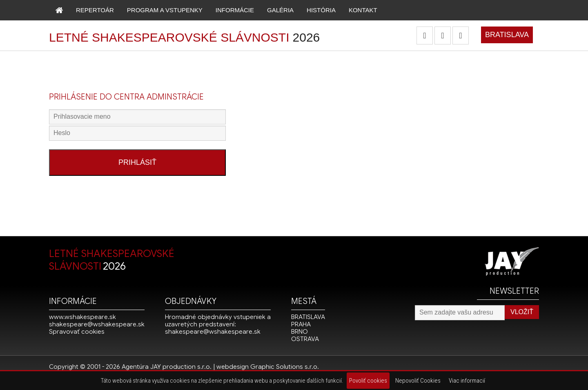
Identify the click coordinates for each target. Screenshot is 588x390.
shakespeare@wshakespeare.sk (97, 324)
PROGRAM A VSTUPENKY (165, 10)
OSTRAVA (305, 339)
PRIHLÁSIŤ (137, 162)
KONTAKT (363, 10)
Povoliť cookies (368, 381)
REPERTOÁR (95, 10)
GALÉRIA (280, 10)
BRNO (300, 332)
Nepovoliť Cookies (418, 381)
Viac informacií (467, 381)
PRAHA (301, 324)
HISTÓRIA (321, 10)
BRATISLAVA (507, 35)
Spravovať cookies (77, 332)
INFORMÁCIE (235, 10)
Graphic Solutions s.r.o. (285, 367)
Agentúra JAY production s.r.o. (167, 367)
